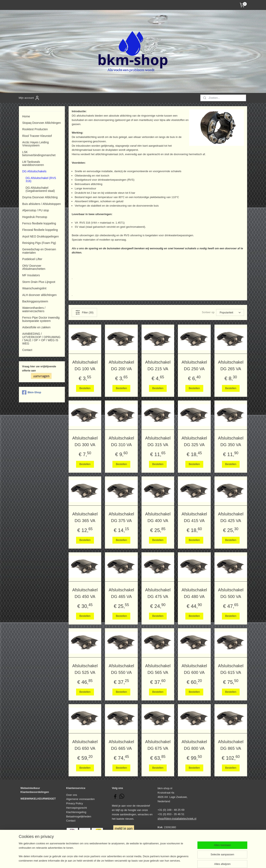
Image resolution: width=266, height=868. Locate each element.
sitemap (119, 860)
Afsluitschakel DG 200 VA (121, 365)
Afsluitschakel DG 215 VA (158, 365)
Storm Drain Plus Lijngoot (39, 282)
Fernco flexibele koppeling (39, 223)
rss (127, 860)
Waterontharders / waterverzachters (34, 309)
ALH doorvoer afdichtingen (39, 295)
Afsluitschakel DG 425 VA (231, 517)
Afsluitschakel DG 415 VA (194, 517)
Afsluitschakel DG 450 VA (85, 593)
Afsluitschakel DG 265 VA (231, 365)
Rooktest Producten (35, 129)
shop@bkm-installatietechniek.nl (177, 819)
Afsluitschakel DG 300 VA (85, 441)
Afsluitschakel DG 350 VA (231, 441)
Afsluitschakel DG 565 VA (158, 669)
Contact (27, 350)
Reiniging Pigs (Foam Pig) (39, 243)
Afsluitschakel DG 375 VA (121, 517)
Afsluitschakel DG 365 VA (85, 517)
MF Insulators (31, 275)
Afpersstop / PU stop (36, 210)
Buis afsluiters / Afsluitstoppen (42, 204)
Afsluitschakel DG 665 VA (121, 745)
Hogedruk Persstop (35, 217)
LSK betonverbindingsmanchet (39, 154)
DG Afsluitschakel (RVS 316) (41, 180)
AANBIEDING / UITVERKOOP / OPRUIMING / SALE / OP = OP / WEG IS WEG (41, 338)
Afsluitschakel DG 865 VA (231, 745)
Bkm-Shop (32, 392)
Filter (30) (84, 312)
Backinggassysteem (35, 301)
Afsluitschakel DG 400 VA (158, 517)
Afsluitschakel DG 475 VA (158, 593)
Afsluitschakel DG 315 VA (158, 441)
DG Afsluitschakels (34, 171)
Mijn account (29, 98)
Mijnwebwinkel (173, 860)
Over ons (72, 795)
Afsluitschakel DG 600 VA (194, 669)
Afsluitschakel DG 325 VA (194, 441)
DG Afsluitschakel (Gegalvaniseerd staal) (40, 189)
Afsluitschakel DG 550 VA (121, 669)
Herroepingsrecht (76, 808)
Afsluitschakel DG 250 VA (194, 365)
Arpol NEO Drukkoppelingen (41, 236)
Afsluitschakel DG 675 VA (158, 745)
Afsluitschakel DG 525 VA (85, 669)
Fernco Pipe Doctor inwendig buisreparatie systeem (41, 319)
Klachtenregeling (76, 812)
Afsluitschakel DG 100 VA (85, 365)
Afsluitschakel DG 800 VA (194, 745)
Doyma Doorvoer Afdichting (40, 197)
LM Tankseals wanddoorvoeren (33, 163)
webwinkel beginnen (141, 860)
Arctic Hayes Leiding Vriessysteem (35, 144)
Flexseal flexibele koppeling (40, 230)
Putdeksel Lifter (32, 259)
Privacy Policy (75, 803)
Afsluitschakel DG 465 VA (121, 593)
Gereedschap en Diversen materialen (39, 251)
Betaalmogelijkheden (79, 816)
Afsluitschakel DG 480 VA (194, 593)
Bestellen (85, 388)
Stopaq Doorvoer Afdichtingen (42, 123)
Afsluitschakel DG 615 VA (231, 669)
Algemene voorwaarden (80, 799)
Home (26, 116)
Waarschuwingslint (34, 288)
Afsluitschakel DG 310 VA (121, 441)
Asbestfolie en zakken (36, 327)
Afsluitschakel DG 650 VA (85, 745)
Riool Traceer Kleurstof (37, 136)
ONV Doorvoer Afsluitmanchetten (34, 267)
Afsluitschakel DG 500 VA (231, 593)
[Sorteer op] (230, 312)
